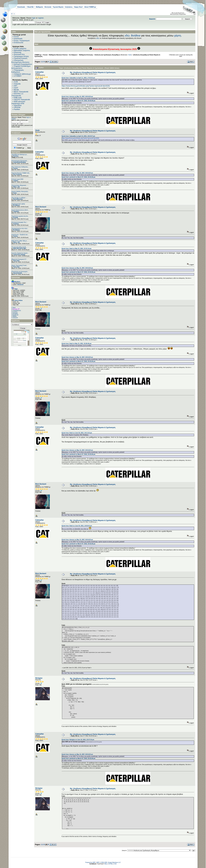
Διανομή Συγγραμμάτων (23, 64)
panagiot (15, 313)
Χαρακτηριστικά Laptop (18, 204)
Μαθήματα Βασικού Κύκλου (58, 55)
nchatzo (16, 181)
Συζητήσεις (69, 7)
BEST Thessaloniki (21, 92)
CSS (115, 864)
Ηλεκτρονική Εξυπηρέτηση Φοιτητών (20, 61)
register (41, 18)
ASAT (16, 88)
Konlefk (16, 218)
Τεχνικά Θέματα (58, 7)
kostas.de (16, 315)
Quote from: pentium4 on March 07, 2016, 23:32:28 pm (78, 101)
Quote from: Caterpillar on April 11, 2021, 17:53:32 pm (78, 78)
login (34, 18)
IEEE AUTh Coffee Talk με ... (20, 241)
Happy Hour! (78, 7)
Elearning (18, 52)
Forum (16, 37)
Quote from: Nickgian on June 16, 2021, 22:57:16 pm (78, 740)
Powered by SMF (90, 862)
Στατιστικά (16, 278)
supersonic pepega (19, 255)
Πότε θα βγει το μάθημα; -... (19, 198)
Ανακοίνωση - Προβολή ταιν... (20, 235)
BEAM (16, 90)
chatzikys (16, 211)
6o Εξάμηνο (73, 55)
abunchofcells (18, 273)
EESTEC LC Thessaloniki (17, 95)
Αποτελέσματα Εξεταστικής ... (20, 161)
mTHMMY (18, 76)
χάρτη (177, 36)
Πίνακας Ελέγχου (18, 115)
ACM (16, 82)
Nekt (130, 55)
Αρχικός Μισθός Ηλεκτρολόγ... (20, 192)
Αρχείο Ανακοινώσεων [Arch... (20, 210)
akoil (14, 308)
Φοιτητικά (48, 7)
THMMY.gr (38, 55)
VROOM (17, 107)
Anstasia (16, 224)
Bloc (106, 864)
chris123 (15, 318)
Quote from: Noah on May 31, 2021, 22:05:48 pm (77, 344)
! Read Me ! (31, 7)
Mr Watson (16, 205)
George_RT (16, 309)
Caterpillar (40, 72)
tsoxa (15, 193)
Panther (17, 109)
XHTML (111, 864)
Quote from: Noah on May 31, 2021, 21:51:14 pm (77, 249)
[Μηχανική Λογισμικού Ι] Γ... (19, 259)
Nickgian (39, 678)
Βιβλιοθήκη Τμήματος (22, 50)
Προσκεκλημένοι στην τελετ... (20, 229)
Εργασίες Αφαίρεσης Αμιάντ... (20, 253)
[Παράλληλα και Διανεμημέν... (20, 272)
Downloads (21, 7)
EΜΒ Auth (18, 98)
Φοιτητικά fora (19, 54)
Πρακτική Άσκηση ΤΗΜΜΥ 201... (21, 173)
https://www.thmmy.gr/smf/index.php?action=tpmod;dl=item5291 (86, 86)
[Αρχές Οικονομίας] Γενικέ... (20, 265)
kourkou (16, 156)
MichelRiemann (18, 199)
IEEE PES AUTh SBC (20, 248)
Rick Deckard (41, 207)
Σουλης (15, 168)
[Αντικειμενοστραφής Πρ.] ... (20, 222)
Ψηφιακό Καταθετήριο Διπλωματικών (21, 67)
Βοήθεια (136, 36)
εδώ (127, 36)
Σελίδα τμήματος (20, 48)
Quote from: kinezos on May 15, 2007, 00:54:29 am (77, 97)
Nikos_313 (16, 187)
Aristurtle (17, 84)
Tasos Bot (16, 261)
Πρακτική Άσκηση (21, 58)
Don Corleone (17, 175)
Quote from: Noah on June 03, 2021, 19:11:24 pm (77, 433)
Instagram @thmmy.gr (22, 74)
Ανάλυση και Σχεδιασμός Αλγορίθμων (107, 55)
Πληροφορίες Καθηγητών (18, 71)
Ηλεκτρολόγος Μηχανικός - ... (20, 185)
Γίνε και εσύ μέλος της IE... (19, 247)
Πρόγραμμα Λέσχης (21, 56)
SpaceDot (18, 105)
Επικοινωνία (19, 43)
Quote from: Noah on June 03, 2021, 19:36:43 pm (77, 526)
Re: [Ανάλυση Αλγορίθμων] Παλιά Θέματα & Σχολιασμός (93, 72)
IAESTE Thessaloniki (22, 100)
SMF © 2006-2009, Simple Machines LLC (109, 862)
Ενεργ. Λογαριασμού (22, 41)
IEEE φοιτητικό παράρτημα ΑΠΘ (18, 102)
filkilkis (15, 316)
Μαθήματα (39, 7)
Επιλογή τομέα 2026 (17, 179)
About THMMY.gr (90, 7)
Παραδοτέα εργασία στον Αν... (20, 216)
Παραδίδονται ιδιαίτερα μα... (20, 155)
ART (16, 86)
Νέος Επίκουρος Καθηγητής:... (20, 167)
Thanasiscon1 (17, 311)
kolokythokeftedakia (19, 162)
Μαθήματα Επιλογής (86, 55)
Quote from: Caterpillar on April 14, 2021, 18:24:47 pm (78, 136)
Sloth (38, 130)
